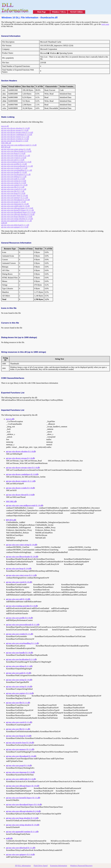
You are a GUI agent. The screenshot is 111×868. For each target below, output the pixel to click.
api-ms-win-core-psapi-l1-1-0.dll (13, 202)
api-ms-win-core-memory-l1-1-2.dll (15, 198)
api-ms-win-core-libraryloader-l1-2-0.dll (16, 151)
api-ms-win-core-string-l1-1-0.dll (14, 183)
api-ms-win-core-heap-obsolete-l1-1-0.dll (17, 217)
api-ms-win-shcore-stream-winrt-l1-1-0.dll (17, 132)
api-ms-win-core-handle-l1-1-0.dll (14, 172)
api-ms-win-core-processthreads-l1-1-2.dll (17, 166)
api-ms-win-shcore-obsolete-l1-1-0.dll (15, 128)
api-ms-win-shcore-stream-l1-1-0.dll (15, 130)
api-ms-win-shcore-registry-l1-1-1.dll (15, 137)
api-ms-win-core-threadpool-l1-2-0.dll (15, 200)
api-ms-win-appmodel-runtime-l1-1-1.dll (16, 221)
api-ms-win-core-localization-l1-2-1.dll (16, 174)
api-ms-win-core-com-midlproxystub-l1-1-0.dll (19, 145)
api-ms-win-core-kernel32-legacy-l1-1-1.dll (17, 210)
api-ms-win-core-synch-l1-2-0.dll (14, 158)
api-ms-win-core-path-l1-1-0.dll (13, 179)
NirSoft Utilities (76, 12)
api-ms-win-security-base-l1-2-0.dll (14, 196)
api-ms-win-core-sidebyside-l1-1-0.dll (15, 206)
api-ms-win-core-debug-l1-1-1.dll (14, 177)
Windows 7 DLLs (59, 12)
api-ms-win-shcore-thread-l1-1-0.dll (15, 141)
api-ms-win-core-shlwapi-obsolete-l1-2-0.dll (18, 214)
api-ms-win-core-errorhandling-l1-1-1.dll (17, 170)
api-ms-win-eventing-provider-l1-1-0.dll (16, 162)
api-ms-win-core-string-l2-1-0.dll (14, 181)
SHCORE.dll (6, 143)
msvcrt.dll (5, 126)
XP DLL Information (23, 866)
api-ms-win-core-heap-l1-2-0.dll (13, 153)
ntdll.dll (4, 223)
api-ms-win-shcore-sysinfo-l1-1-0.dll (15, 139)
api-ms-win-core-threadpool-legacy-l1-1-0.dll (18, 212)
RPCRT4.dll (6, 147)
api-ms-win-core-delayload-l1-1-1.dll (15, 225)
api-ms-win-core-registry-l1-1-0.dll (14, 185)
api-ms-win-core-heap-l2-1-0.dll (13, 193)
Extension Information (59, 866)
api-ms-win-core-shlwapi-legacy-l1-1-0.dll (17, 208)
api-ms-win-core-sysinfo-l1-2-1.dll (14, 168)
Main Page (41, 12)
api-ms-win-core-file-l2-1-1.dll (13, 191)
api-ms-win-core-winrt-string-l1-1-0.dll (16, 149)
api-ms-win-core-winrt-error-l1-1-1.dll (16, 156)
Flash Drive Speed (41, 866)
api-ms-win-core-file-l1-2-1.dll (13, 187)
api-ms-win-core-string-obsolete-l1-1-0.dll (17, 219)
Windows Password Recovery (81, 866)
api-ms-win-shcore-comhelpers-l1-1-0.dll (17, 135)
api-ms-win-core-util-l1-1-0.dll (13, 160)
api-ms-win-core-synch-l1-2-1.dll (14, 189)
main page (105, 24)
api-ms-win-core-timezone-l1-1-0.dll (15, 204)
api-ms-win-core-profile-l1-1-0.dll (14, 164)
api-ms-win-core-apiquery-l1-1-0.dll (15, 227)
